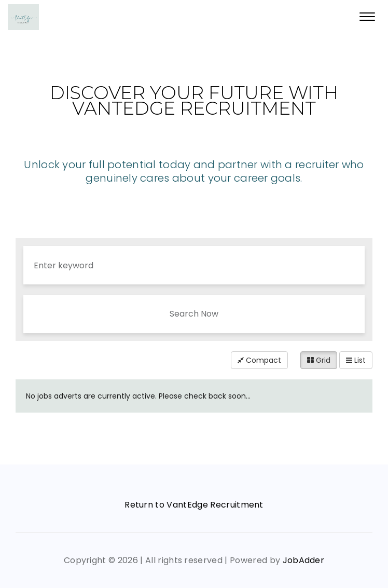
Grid (319, 360)
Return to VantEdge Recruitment (194, 505)
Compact (259, 360)
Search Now (194, 314)
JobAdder (304, 560)
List (356, 360)
